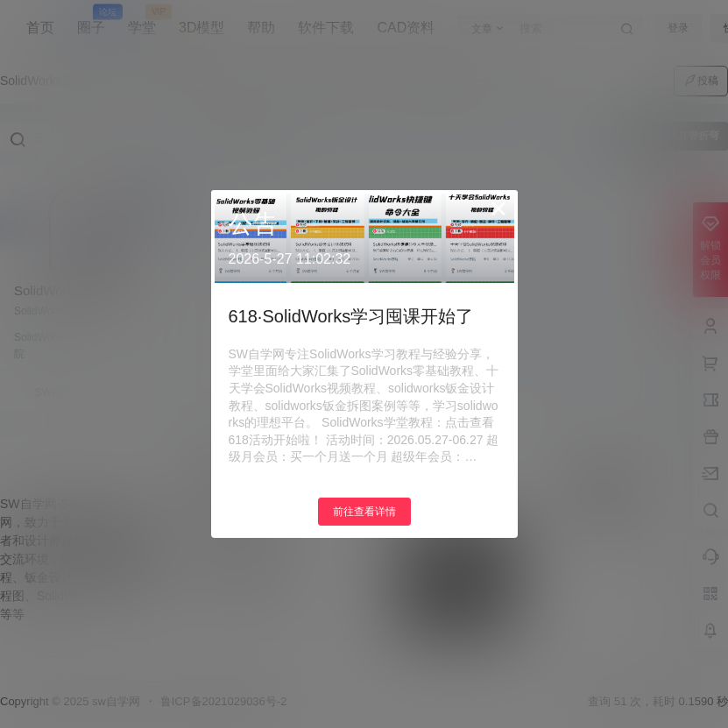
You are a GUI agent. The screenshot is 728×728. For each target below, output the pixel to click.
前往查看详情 (364, 512)
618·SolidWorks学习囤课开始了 (351, 316)
